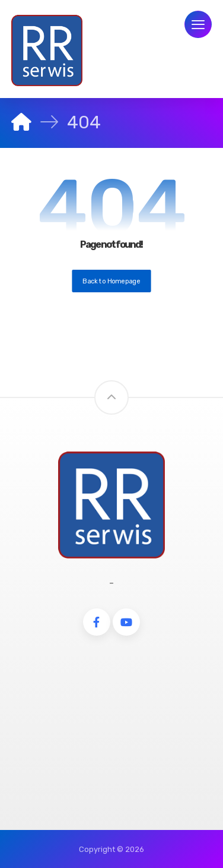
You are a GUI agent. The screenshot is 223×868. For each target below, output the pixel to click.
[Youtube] (126, 622)
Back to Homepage (111, 281)
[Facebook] (97, 622)
